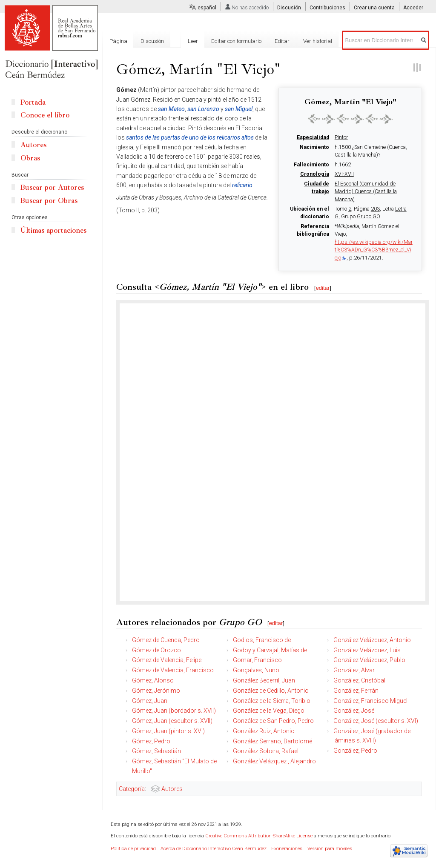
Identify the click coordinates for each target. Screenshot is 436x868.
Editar (282, 41)
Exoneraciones (287, 849)
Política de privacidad (133, 849)
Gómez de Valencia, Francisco (173, 670)
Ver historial (318, 41)
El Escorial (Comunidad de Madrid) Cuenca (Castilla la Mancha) (366, 192)
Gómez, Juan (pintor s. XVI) (168, 731)
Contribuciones (327, 8)
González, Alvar (354, 670)
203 (375, 209)
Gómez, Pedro (151, 741)
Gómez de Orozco (156, 650)
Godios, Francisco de (262, 640)
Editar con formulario (236, 41)
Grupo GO (369, 217)
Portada (33, 102)
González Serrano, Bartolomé (272, 741)
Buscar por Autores (52, 187)
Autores (172, 789)
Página (118, 41)
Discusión (289, 8)
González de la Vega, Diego (269, 711)
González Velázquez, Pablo (369, 660)
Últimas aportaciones (53, 230)
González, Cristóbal (359, 680)
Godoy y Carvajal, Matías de (270, 650)
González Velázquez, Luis (367, 650)
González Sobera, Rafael (266, 751)
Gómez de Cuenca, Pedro (166, 640)
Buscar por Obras (49, 201)
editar (323, 288)
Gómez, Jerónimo (156, 691)
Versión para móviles (330, 849)
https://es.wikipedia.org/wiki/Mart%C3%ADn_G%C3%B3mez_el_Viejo (374, 250)
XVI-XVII (344, 174)
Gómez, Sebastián (156, 751)
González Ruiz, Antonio (264, 731)
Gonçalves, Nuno (256, 670)
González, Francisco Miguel (370, 701)
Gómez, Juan (150, 701)
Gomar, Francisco (257, 660)
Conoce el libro (45, 115)
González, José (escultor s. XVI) (376, 721)
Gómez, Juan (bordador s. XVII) (174, 711)
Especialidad (313, 137)
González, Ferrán (356, 691)
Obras (30, 158)
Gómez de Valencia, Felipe (167, 660)
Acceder (413, 8)
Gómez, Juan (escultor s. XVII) (172, 721)
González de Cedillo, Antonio (271, 691)
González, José (354, 711)
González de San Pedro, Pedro (273, 721)
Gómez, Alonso (153, 680)
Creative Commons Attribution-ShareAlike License (259, 836)
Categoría (132, 789)
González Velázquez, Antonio (372, 640)
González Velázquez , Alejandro (274, 761)
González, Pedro (355, 751)
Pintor (341, 137)
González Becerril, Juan (264, 680)
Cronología (315, 174)
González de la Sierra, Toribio (272, 701)
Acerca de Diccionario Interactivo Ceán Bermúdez (214, 849)
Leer (193, 41)
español (207, 8)
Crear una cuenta (374, 8)
